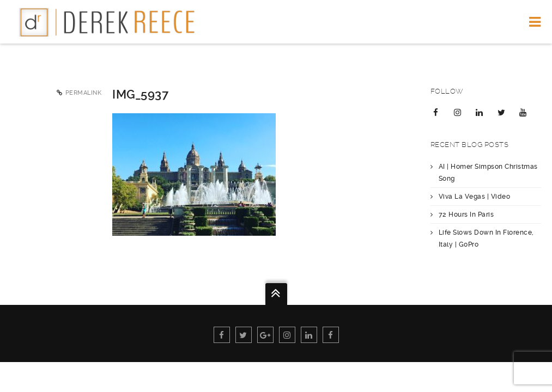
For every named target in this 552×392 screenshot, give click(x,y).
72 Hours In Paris (466, 215)
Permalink (84, 93)
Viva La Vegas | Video (475, 197)
